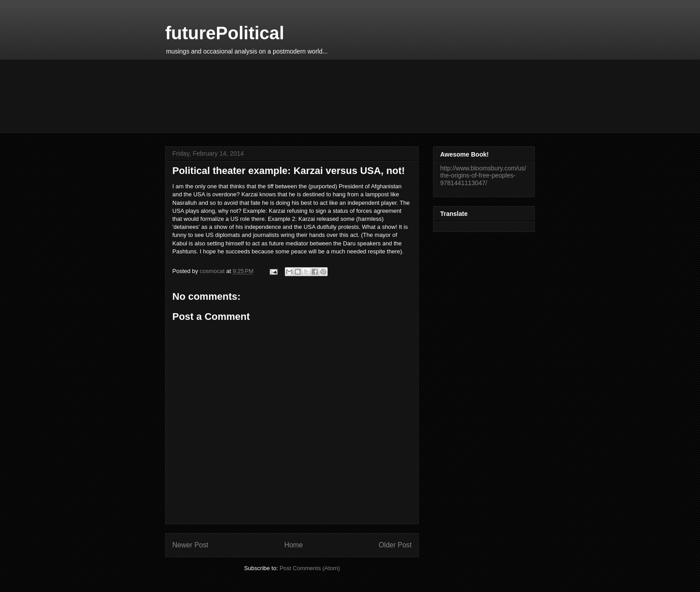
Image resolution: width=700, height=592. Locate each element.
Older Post (395, 545)
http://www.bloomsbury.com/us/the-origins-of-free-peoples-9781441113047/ (483, 176)
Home (294, 545)
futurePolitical (225, 33)
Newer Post (190, 545)
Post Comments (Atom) (310, 568)
